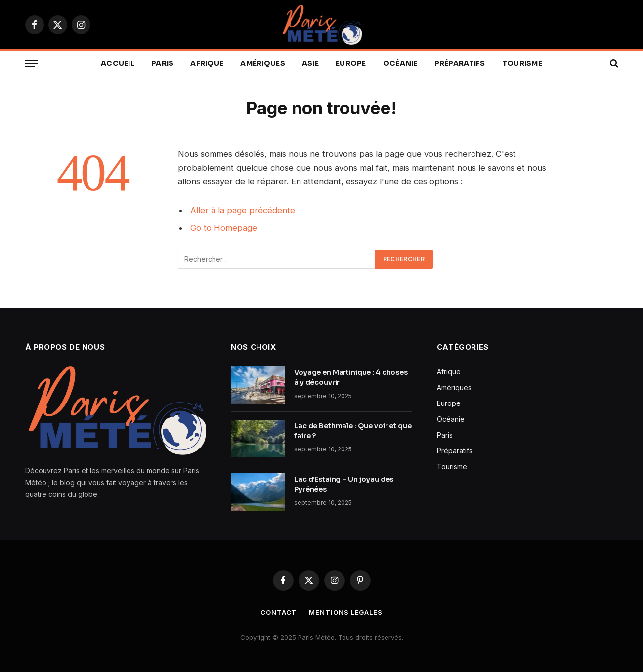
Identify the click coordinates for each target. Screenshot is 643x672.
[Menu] (32, 64)
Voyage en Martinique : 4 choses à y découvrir (351, 377)
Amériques (263, 63)
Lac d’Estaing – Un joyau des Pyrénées (344, 484)
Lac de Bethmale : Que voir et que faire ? (353, 431)
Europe (351, 63)
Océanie (400, 63)
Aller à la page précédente (243, 210)
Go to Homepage (224, 228)
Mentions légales (346, 612)
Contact (279, 612)
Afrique (207, 63)
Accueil (118, 63)
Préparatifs (460, 63)
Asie (310, 63)
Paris (162, 63)
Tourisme (522, 63)
